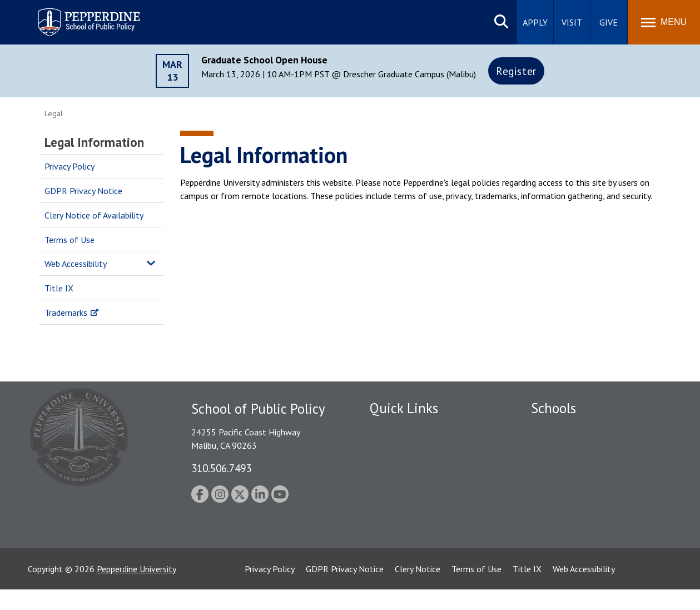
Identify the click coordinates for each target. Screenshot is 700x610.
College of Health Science (580, 537)
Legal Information (94, 142)
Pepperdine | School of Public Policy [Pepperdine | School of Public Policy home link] (78, 15)
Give (609, 22)
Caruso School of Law (572, 448)
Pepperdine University (136, 589)
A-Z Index (388, 526)
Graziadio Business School (579, 468)
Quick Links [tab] (404, 408)
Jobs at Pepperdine (404, 487)
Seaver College (559, 429)
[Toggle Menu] (664, 22)
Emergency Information (414, 468)
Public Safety (394, 429)
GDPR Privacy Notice (83, 191)
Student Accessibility (408, 448)
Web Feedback (396, 545)
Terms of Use (69, 240)
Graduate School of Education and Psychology (595, 493)
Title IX (59, 288)
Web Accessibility (76, 264)
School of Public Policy (574, 518)
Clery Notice (418, 589)
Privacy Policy (69, 166)
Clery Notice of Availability (94, 215)
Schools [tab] (553, 408)
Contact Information (409, 507)
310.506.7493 (221, 468)
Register (516, 71)
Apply (535, 22)
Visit (572, 22)
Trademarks (66, 313)
